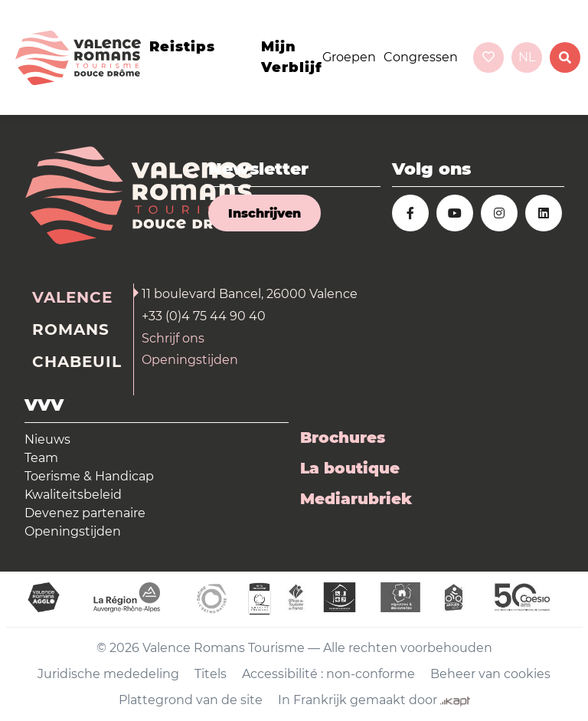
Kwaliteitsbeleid (73, 495)
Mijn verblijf (292, 57)
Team (41, 458)
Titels (211, 674)
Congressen (421, 57)
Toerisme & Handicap (89, 476)
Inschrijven (265, 213)
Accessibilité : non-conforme (328, 674)
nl (527, 57)
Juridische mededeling (108, 674)
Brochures (343, 438)
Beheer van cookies (490, 674)
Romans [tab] (71, 329)
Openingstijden (190, 360)
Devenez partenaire (85, 513)
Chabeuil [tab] (77, 362)
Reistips (182, 47)
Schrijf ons (173, 338)
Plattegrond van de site (191, 700)
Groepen (349, 57)
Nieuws (47, 439)
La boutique (350, 468)
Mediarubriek (356, 499)
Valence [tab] (72, 297)
